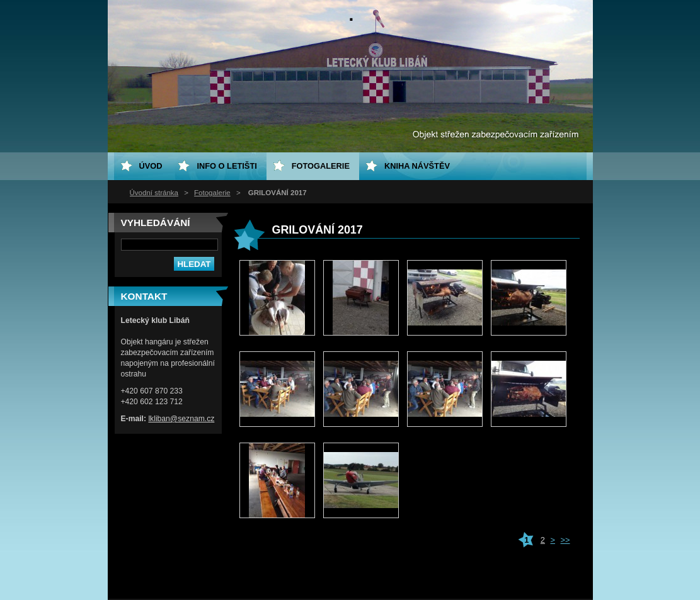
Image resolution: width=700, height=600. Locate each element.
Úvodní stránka (154, 193)
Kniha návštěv (417, 166)
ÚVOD (151, 166)
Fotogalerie (212, 193)
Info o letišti (227, 166)
